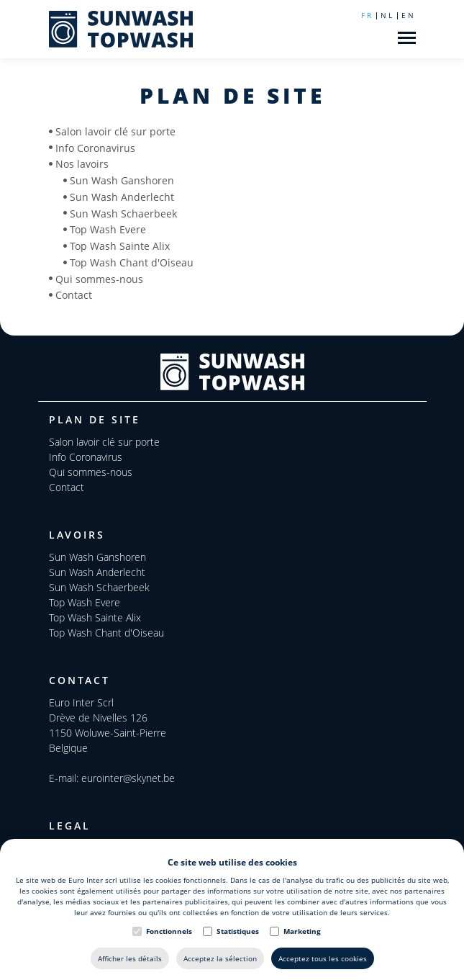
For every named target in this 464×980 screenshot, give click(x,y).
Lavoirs (77, 535)
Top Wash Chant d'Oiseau (132, 262)
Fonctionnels (169, 931)
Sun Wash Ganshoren (122, 180)
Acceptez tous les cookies (323, 958)
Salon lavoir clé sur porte (115, 131)
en (409, 15)
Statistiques (238, 931)
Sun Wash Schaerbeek (123, 213)
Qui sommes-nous (99, 278)
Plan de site (95, 419)
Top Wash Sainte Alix (120, 246)
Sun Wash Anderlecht (122, 197)
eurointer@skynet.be (128, 778)
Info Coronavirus (95, 147)
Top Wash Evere (108, 229)
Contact (74, 295)
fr (367, 15)
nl (387, 15)
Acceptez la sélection (220, 958)
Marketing (302, 931)
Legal (70, 826)
